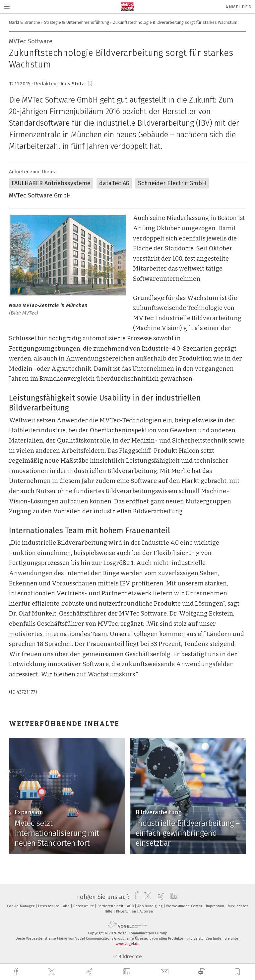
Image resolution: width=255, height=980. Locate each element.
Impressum (216, 906)
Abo (67, 906)
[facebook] (17, 972)
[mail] (165, 972)
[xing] (90, 972)
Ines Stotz (72, 84)
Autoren (146, 911)
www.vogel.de (128, 944)
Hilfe (109, 911)
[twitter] (52, 972)
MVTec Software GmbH (40, 195)
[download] (202, 972)
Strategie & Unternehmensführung (77, 22)
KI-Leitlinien (127, 911)
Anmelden (239, 7)
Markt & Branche (25, 22)
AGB (131, 906)
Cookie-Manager (21, 906)
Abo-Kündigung (150, 906)
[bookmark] (90, 84)
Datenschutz (84, 906)
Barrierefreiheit (111, 906)
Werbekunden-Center (185, 906)
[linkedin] (128, 972)
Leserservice (49, 906)
